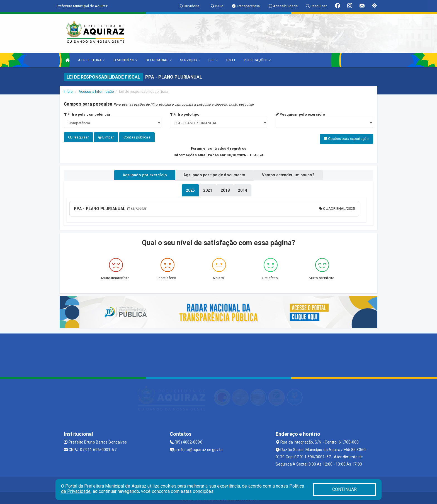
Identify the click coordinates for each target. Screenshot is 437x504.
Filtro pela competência (87, 114)
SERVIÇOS (190, 60)
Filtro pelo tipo (184, 114)
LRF (213, 60)
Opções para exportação (346, 139)
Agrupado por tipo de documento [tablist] (214, 174)
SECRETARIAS (159, 60)
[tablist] (190, 189)
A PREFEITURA (91, 60)
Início (68, 92)
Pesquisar (78, 137)
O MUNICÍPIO (125, 60)
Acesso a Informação (96, 92)
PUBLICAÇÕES (257, 60)
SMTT (231, 60)
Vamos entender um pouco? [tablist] (295, 174)
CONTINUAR (344, 489)
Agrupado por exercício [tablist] (138, 174)
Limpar (106, 137)
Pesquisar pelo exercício (300, 114)
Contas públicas (137, 137)
